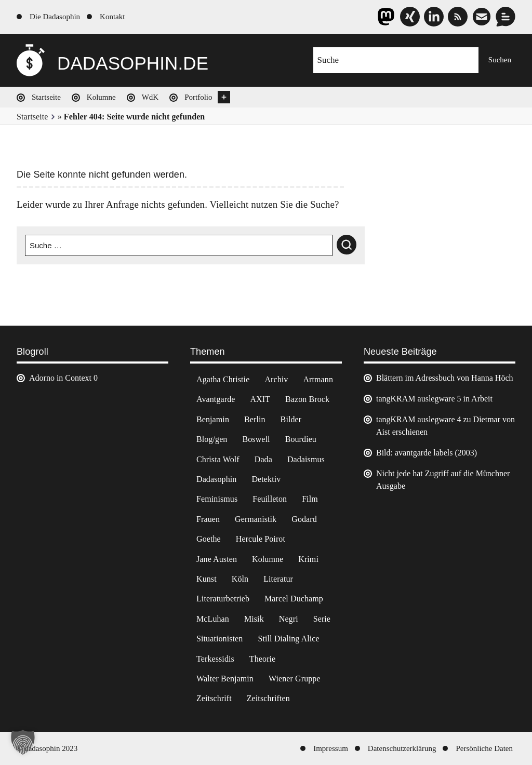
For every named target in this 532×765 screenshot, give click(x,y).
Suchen (500, 60)
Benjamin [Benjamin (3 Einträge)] (213, 419)
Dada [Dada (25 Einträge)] (263, 459)
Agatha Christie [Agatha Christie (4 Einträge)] (223, 379)
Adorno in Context (60, 378)
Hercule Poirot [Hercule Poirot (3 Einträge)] (261, 539)
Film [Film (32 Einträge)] (310, 499)
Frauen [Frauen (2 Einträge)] (208, 519)
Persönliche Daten (484, 748)
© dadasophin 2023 (47, 748)
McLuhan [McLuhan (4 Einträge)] (213, 619)
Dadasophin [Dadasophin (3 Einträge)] (216, 479)
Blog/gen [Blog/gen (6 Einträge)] (212, 439)
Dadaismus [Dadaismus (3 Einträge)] (306, 459)
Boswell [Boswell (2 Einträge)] (256, 439)
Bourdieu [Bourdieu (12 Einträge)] (301, 439)
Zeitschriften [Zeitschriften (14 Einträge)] (268, 698)
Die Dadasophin (55, 17)
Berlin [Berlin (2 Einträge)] (255, 419)
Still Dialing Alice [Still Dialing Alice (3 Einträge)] (288, 639)
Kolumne (101, 97)
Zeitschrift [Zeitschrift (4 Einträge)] (214, 698)
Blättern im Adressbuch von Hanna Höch (445, 378)
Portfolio (198, 97)
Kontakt (112, 17)
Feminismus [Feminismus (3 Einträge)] (217, 499)
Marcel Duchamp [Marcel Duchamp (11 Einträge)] (294, 599)
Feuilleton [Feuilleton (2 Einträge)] (270, 499)
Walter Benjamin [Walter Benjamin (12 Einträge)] (225, 679)
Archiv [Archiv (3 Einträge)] (276, 379)
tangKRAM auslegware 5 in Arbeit (434, 399)
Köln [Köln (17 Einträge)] (240, 579)
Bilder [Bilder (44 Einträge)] (291, 419)
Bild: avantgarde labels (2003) (427, 453)
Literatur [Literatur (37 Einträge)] (278, 579)
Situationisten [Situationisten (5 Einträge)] (220, 639)
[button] (23, 742)
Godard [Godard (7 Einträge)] (304, 519)
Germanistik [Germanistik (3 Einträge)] (256, 519)
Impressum (331, 748)
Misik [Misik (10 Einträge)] (254, 619)
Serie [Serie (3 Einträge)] (322, 619)
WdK (150, 97)
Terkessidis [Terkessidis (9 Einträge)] (215, 659)
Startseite (46, 97)
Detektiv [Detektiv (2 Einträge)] (266, 479)
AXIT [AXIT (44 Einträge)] (260, 399)
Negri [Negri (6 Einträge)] (289, 619)
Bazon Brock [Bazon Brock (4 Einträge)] (307, 399)
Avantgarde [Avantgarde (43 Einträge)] (216, 399)
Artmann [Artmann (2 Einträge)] (318, 379)
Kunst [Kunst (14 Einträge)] (207, 579)
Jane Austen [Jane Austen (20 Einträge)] (217, 559)
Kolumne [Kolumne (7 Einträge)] (268, 559)
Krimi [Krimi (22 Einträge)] (308, 559)
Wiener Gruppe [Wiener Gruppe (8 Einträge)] (295, 679)
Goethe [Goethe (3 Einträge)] (209, 539)
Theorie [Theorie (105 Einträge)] (262, 659)
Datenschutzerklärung (402, 748)
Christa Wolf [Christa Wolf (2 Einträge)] (218, 459)
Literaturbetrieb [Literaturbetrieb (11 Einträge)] (223, 599)
